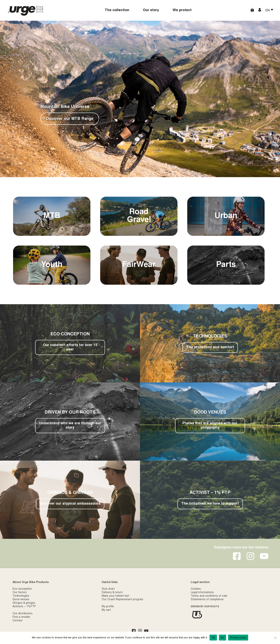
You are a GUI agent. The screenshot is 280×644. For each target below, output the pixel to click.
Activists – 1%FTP (24, 607)
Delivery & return (112, 593)
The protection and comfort (210, 347)
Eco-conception (22, 589)
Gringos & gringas (24, 603)
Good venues (21, 600)
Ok (213, 637)
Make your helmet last (115, 596)
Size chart (108, 589)
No (222, 637)
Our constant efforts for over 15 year (70, 347)
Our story (151, 10)
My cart (106, 610)
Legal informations (202, 593)
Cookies (196, 589)
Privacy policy (238, 637)
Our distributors (23, 614)
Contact (17, 621)
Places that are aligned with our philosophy (210, 426)
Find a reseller (21, 617)
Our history (20, 593)
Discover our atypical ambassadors (70, 504)
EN (268, 11)
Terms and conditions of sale (209, 596)
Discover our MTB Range (70, 119)
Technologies (21, 596)
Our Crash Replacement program (122, 600)
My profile (108, 607)
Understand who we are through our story (70, 426)
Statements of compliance (207, 600)
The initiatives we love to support (210, 504)
